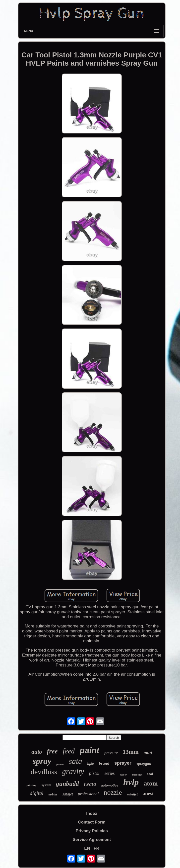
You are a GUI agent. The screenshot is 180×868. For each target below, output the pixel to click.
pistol (94, 773)
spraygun (144, 764)
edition (124, 775)
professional (88, 794)
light (91, 764)
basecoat (137, 775)
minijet (132, 794)
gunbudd (67, 784)
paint (90, 750)
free (52, 751)
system (46, 785)
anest (148, 793)
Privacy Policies (92, 831)
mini (148, 752)
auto (37, 752)
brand (104, 763)
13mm (131, 752)
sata (75, 761)
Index (92, 813)
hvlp (131, 782)
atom (151, 783)
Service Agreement (92, 840)
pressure (111, 753)
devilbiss (44, 772)
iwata (90, 784)
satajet (68, 794)
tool (150, 774)
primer (60, 765)
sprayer (123, 763)
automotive (110, 785)
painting (31, 785)
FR (96, 848)
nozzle (113, 792)
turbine (53, 794)
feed (69, 751)
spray (42, 761)
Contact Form (92, 822)
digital (37, 793)
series (110, 773)
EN (87, 848)
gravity (73, 771)
